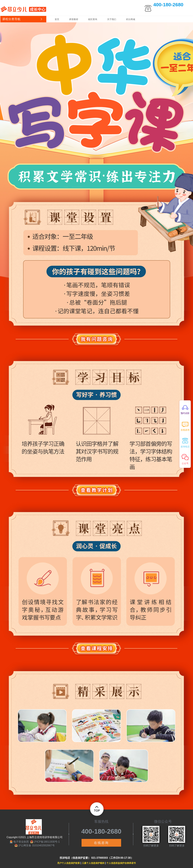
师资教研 (74, 19)
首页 (57, 19)
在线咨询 (101, 843)
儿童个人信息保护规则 (93, 863)
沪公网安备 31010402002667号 (36, 845)
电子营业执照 (21, 842)
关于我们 (112, 19)
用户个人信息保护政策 (69, 863)
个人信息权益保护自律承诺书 (121, 863)
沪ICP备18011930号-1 (47, 842)
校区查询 (93, 19)
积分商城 (131, 19)
